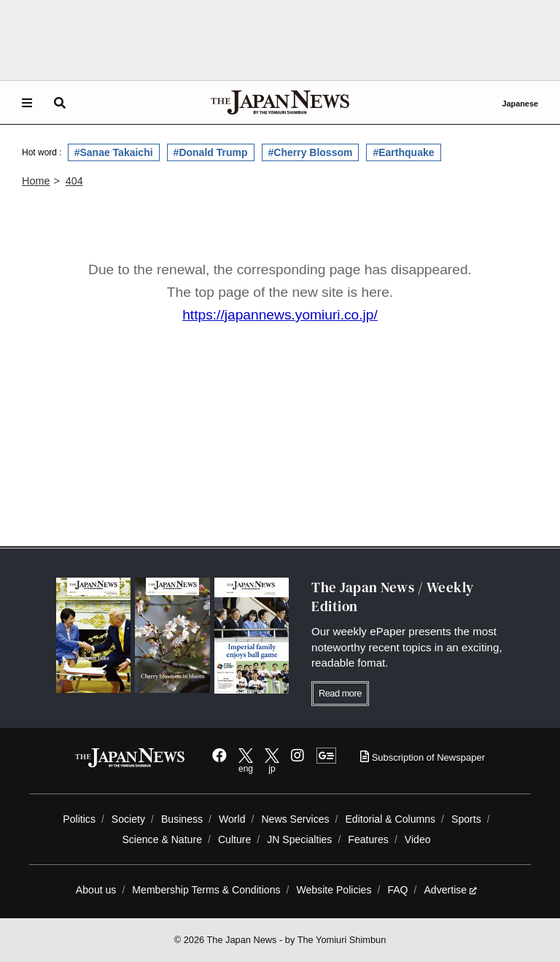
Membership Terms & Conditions (206, 890)
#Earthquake (403, 152)
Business (182, 819)
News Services (295, 819)
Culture (234, 839)
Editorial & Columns (390, 819)
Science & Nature (162, 839)
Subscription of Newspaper (423, 757)
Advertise (450, 890)
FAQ (397, 890)
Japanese (520, 104)
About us (96, 890)
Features (368, 839)
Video (418, 839)
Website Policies (334, 890)
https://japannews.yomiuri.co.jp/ (280, 315)
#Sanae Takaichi (114, 152)
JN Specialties (299, 839)
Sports (466, 819)
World (232, 819)
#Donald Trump (211, 152)
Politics (79, 819)
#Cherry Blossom (311, 152)
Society (128, 819)
